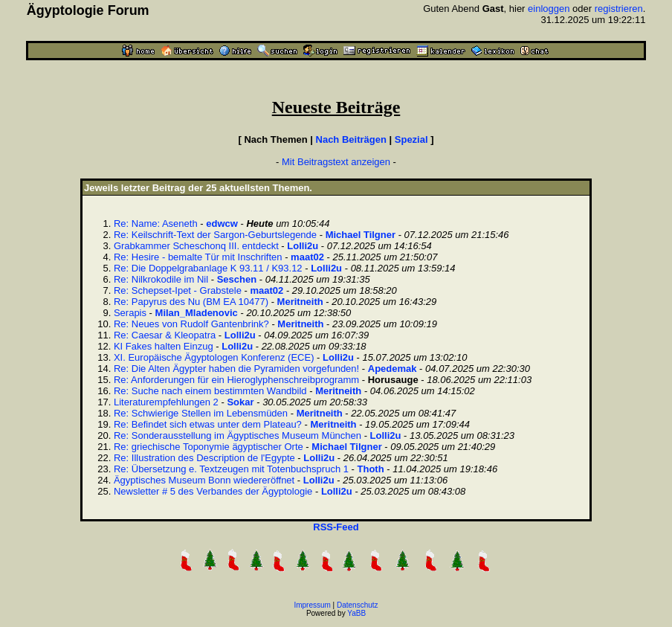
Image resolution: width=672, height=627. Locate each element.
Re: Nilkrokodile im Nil (161, 279)
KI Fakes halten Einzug (164, 346)
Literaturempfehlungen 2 (166, 402)
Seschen (237, 279)
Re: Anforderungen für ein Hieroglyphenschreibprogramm (236, 380)
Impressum (312, 605)
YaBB (356, 613)
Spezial (411, 139)
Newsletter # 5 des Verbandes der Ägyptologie (213, 491)
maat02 (307, 257)
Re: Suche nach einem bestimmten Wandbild (210, 391)
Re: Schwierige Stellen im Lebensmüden (201, 413)
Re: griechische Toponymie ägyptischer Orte (209, 447)
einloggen (549, 9)
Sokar (240, 402)
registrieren (619, 9)
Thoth (371, 469)
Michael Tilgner (361, 235)
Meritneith (300, 302)
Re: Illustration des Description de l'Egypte (204, 458)
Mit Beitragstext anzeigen (336, 162)
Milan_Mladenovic (197, 313)
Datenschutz (358, 605)
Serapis (130, 313)
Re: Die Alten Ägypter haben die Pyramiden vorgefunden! (236, 369)
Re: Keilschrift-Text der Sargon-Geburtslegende (215, 235)
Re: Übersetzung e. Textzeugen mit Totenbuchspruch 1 (231, 469)
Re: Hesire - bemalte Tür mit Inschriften (198, 257)
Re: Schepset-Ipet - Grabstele (178, 290)
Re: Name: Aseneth (156, 224)
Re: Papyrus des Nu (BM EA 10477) (191, 302)
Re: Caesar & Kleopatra (165, 335)
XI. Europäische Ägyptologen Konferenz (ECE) (214, 357)
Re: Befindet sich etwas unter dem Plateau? (208, 424)
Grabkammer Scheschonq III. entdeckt (196, 246)
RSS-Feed (336, 527)
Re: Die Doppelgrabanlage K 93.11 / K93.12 (208, 268)
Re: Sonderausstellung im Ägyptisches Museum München (238, 435)
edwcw (222, 224)
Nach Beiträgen (351, 139)
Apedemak (392, 369)
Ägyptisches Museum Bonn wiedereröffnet (204, 480)
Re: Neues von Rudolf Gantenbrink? (191, 324)
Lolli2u (303, 246)
